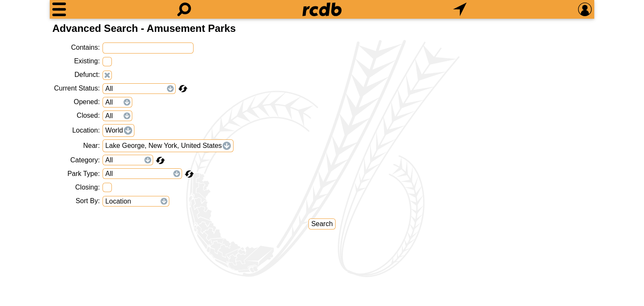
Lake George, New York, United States (164, 146)
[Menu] (59, 9)
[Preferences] (585, 9)
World (114, 130)
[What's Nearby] (460, 9)
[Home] (322, 9)
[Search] (184, 9)
